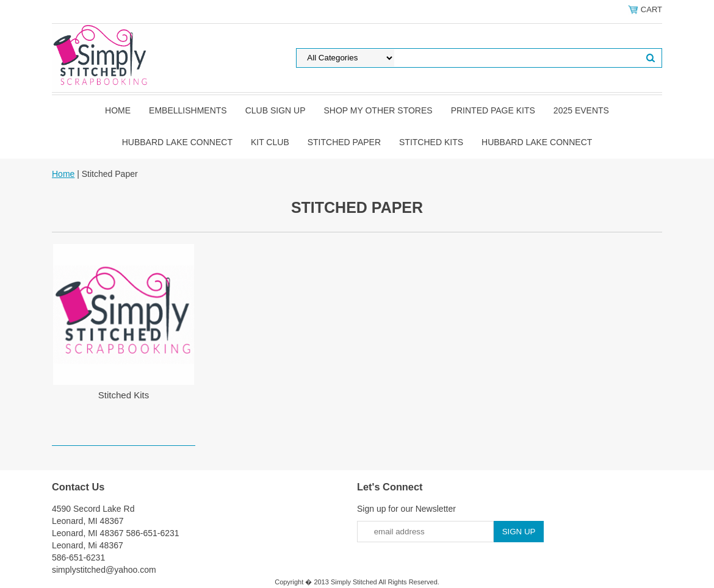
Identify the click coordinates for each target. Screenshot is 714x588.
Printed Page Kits (493, 110)
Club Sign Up (276, 110)
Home (118, 110)
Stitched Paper (344, 142)
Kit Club (270, 142)
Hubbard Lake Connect (177, 142)
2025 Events (581, 110)
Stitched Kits (431, 142)
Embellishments (188, 110)
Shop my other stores (378, 110)
